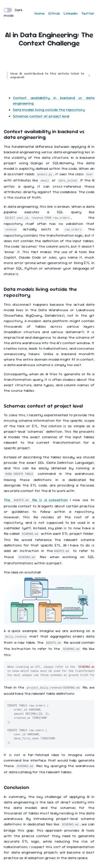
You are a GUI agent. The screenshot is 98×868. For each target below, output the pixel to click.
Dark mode (13, 13)
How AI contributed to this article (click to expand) (47, 75)
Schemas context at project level (41, 116)
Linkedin (71, 13)
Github (54, 13)
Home (39, 13)
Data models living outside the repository (49, 110)
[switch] (8, 10)
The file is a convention (36, 500)
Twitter (88, 13)
